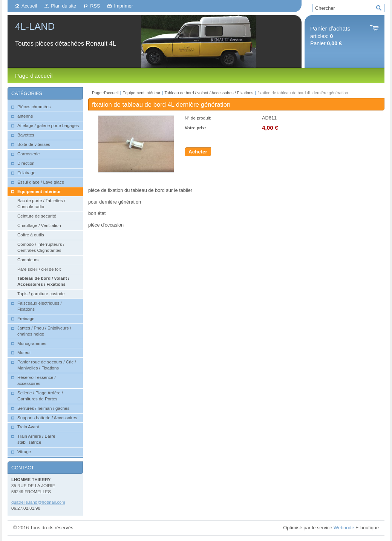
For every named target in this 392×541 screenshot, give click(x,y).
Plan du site (64, 6)
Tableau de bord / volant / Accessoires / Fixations (209, 93)
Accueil (29, 6)
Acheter (198, 152)
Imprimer (123, 6)
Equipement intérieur (141, 93)
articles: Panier (330, 36)
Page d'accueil (105, 93)
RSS (95, 6)
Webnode (344, 528)
